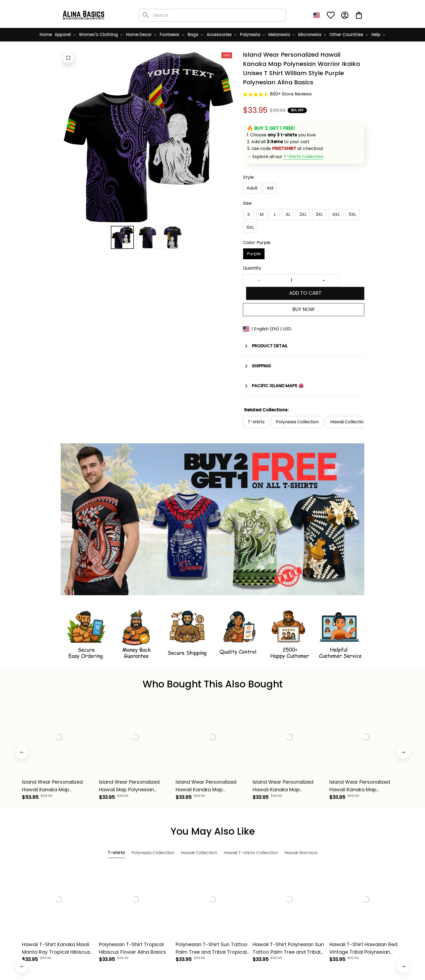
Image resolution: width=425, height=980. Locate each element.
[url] (303, 157)
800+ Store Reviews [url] (291, 94)
